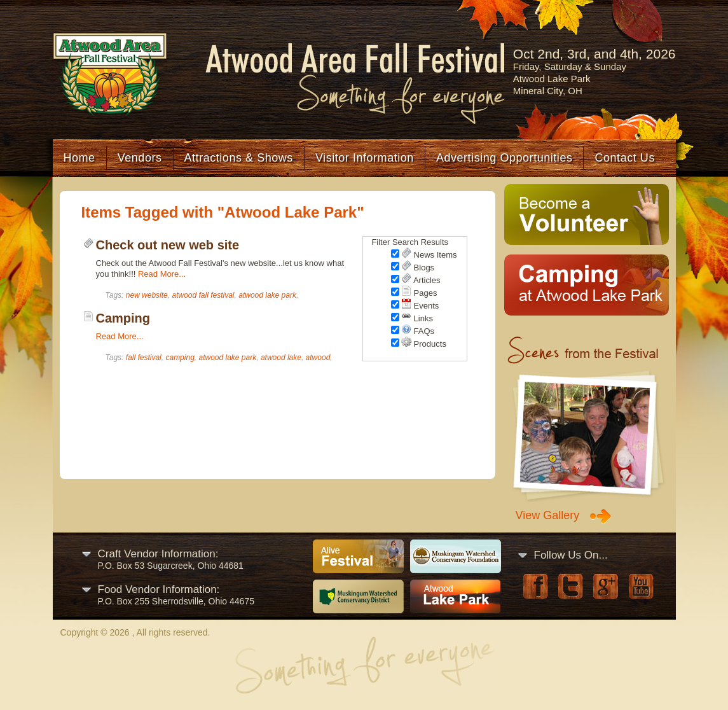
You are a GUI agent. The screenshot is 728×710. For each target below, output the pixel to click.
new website (147, 295)
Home (79, 158)
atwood (318, 358)
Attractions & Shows (239, 158)
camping (180, 358)
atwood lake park (267, 295)
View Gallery (548, 515)
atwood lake (281, 358)
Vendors (140, 158)
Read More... (162, 274)
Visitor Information (365, 158)
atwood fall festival (203, 295)
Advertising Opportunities (505, 158)
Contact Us (624, 158)
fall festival (144, 358)
